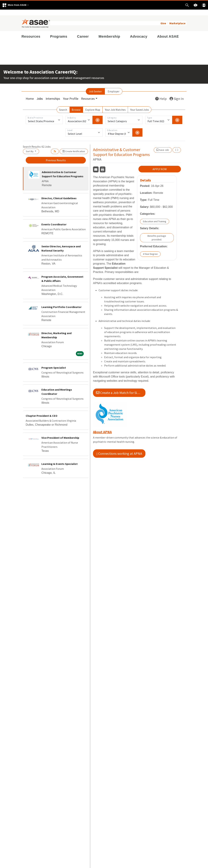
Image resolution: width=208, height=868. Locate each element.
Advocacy (139, 31)
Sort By (30, 146)
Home (30, 93)
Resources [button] (88, 93)
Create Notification (74, 146)
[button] (15, 5)
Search (63, 104)
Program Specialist (54, 362)
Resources (31, 31)
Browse (76, 104)
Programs (59, 31)
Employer (114, 86)
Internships (53, 93)
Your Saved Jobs (140, 104)
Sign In (177, 93)
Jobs (40, 93)
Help (161, 93)
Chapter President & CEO (42, 410)
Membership (109, 31)
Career (83, 31)
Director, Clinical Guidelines (59, 192)
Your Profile (71, 93)
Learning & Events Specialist (60, 458)
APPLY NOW (160, 163)
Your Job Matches (115, 104)
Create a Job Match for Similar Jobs (121, 387)
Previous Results (56, 154)
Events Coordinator (54, 219)
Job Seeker (95, 86)
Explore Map (93, 104)
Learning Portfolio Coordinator (61, 301)
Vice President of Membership (60, 432)
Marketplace (177, 17)
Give (163, 17)
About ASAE (168, 31)
